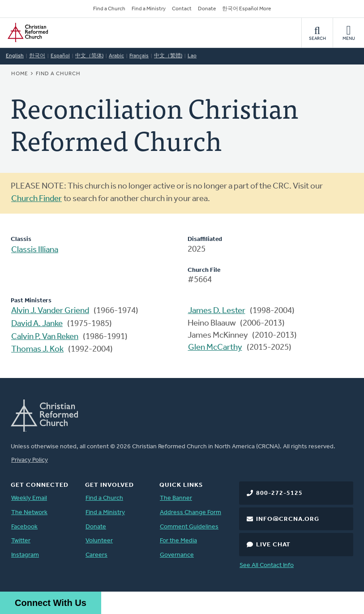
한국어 (37, 56)
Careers (96, 555)
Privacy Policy (30, 460)
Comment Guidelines (189, 527)
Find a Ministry (149, 9)
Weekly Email (29, 498)
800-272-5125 (279, 493)
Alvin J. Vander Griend (50, 311)
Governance (177, 555)
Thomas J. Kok (37, 350)
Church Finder (36, 199)
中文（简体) (89, 56)
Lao (192, 56)
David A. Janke (37, 324)
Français (139, 56)
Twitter (21, 541)
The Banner (176, 498)
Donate (207, 9)
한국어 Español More (246, 9)
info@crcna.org (288, 519)
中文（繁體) (168, 56)
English (15, 56)
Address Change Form (191, 513)
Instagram (25, 555)
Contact (182, 9)
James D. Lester (217, 311)
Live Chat (273, 545)
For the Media (178, 541)
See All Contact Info (267, 565)
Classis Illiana (35, 250)
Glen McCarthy (215, 348)
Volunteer (99, 541)
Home (20, 74)
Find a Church (109, 9)
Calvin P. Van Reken (45, 337)
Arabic (116, 56)
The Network (29, 513)
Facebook (24, 527)
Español (60, 56)
